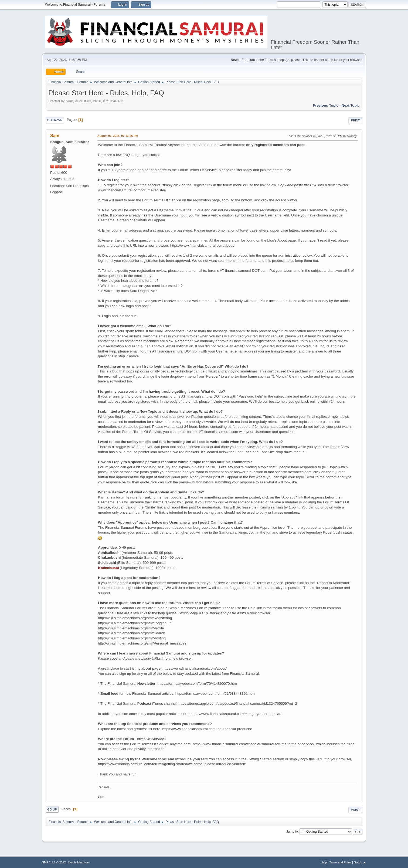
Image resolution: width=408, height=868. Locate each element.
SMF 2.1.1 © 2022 (54, 862)
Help (324, 862)
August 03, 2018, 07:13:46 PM (118, 136)
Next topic (351, 105)
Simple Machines (79, 862)
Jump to (292, 832)
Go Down (55, 120)
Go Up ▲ (360, 862)
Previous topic (326, 105)
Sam (55, 136)
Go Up (52, 809)
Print (355, 120)
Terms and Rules (340, 862)
